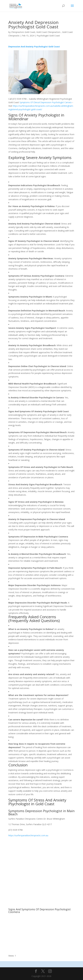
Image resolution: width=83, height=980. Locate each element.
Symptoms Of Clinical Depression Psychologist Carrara (45, 102)
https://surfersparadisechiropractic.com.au (28, 835)
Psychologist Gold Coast (48, 36)
